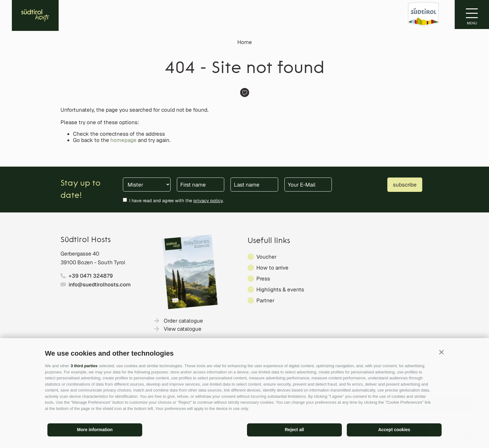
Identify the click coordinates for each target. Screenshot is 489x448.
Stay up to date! (80, 190)
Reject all (294, 430)
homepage (123, 140)
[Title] (147, 185)
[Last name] (254, 185)
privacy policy (208, 200)
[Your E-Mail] (308, 185)
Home (245, 42)
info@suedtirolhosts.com (100, 285)
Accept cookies (394, 430)
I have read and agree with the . (176, 200)
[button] (441, 352)
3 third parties (84, 366)
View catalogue (183, 329)
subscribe (405, 185)
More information (95, 430)
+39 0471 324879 (91, 276)
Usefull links (269, 241)
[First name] (201, 185)
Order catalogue (183, 321)
